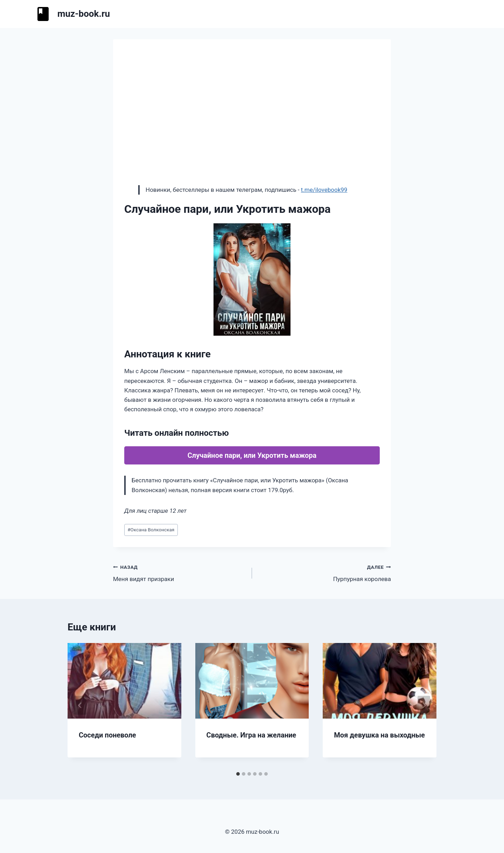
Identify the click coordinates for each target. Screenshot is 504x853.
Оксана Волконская (151, 530)
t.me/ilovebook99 (324, 190)
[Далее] (424, 705)
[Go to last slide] (80, 705)
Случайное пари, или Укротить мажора (252, 455)
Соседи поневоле (107, 735)
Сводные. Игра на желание (251, 735)
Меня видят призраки (180, 572)
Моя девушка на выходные (379, 735)
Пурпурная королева (324, 572)
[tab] (238, 774)
